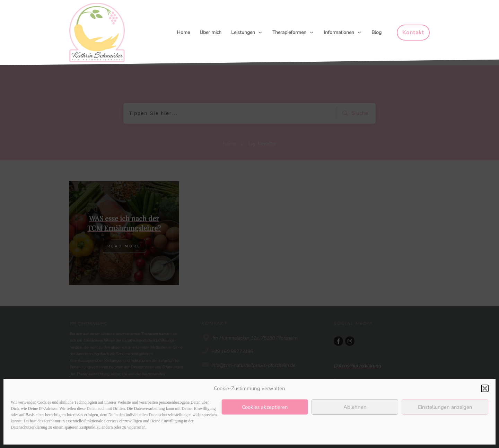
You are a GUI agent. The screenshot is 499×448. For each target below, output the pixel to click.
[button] (485, 388)
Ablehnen (355, 407)
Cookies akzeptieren (265, 407)
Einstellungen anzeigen (445, 407)
